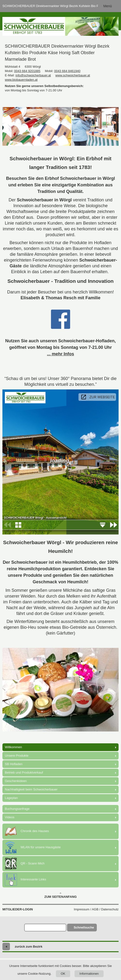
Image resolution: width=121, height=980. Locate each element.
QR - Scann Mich (25, 864)
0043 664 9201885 (27, 71)
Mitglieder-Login (18, 909)
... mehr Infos (60, 354)
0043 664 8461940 (67, 71)
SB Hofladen (14, 764)
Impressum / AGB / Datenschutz (96, 909)
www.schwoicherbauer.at (73, 75)
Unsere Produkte (17, 756)
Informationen (89, 974)
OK (63, 974)
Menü (108, 6)
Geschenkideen (16, 781)
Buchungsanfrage (17, 809)
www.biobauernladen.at (21, 80)
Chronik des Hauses (27, 831)
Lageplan (11, 798)
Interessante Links (26, 880)
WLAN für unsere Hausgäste (33, 848)
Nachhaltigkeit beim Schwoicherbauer (31, 789)
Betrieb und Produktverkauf (24, 772)
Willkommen (13, 747)
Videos (10, 817)
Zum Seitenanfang (60, 895)
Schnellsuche (84, 927)
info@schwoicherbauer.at (33, 75)
